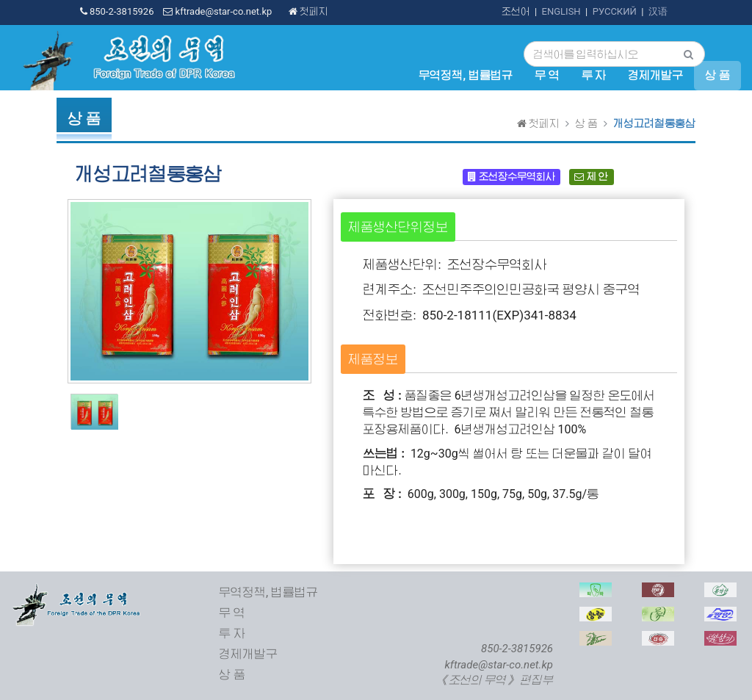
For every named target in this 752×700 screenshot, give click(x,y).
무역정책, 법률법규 (465, 76)
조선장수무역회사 (511, 177)
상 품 (717, 76)
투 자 (594, 76)
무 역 (547, 76)
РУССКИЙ (615, 11)
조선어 (516, 11)
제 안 (591, 177)
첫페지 (308, 11)
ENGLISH (561, 11)
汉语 (658, 11)
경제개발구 (655, 76)
